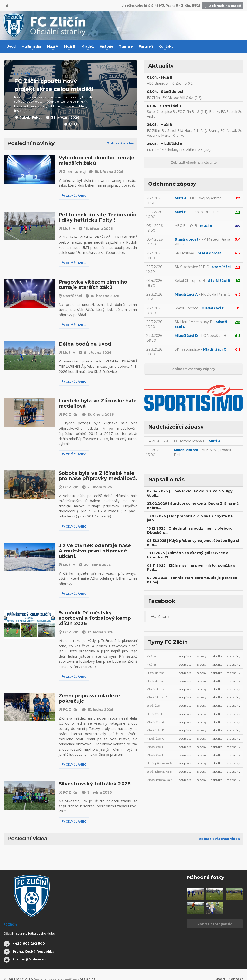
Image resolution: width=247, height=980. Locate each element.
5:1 (238, 212)
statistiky (234, 643)
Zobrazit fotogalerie (215, 913)
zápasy (202, 643)
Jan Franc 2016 (18, 968)
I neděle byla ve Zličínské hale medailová (96, 403)
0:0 (238, 226)
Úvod (11, 46)
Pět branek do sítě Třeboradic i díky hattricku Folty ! (97, 217)
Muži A (67, 229)
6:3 (238, 336)
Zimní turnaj (72, 172)
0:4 (238, 239)
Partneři (146, 46)
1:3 (238, 281)
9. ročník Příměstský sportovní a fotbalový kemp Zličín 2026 (96, 610)
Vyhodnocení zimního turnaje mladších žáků (95, 160)
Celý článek (74, 196)
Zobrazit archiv (120, 143)
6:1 (238, 349)
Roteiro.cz (83, 968)
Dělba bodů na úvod (84, 344)
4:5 (238, 294)
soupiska (186, 643)
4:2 (238, 253)
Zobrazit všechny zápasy (194, 369)
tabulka (217, 643)
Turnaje (126, 46)
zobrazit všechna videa (220, 828)
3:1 (238, 267)
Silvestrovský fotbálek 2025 (93, 773)
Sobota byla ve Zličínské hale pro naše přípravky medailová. (96, 476)
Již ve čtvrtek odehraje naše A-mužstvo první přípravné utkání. (98, 548)
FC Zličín (69, 415)
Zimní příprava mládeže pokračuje (88, 688)
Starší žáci (70, 296)
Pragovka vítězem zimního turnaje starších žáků (91, 285)
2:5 (238, 322)
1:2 (238, 198)
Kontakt (236, 968)
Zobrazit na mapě (224, 6)
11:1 (238, 308)
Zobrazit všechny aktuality (194, 163)
